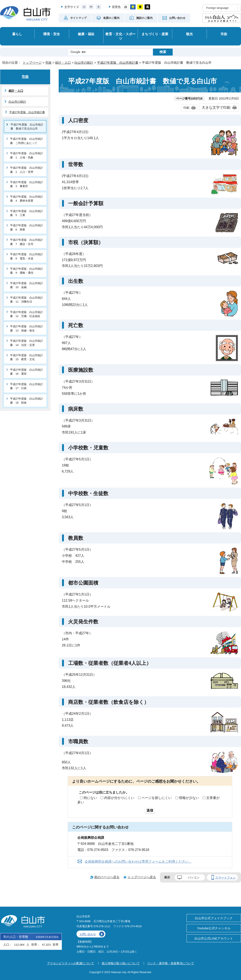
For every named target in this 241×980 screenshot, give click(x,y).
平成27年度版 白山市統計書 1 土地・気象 (27, 155)
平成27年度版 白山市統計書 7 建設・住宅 (27, 242)
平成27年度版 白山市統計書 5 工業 (27, 213)
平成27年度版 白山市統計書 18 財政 (27, 401)
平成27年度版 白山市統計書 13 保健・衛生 (27, 328)
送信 (150, 810)
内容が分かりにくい (119, 798)
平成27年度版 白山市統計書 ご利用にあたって (27, 141)
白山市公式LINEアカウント (214, 938)
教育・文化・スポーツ (120, 36)
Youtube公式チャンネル (214, 928)
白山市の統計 (84, 63)
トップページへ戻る (142, 877)
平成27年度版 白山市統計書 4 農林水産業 (27, 199)
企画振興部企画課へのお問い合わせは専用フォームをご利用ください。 (138, 862)
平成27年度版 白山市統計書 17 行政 (27, 386)
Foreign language (217, 8)
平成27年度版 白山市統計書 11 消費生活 (27, 300)
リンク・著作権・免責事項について (171, 963)
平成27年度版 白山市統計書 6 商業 (27, 227)
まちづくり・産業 (155, 34)
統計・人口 (63, 63)
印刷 (186, 108)
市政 (224, 34)
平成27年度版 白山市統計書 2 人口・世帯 (27, 170)
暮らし (17, 34)
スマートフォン (225, 878)
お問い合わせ (88, 934)
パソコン (194, 878)
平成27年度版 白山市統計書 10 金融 (27, 285)
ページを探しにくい (157, 798)
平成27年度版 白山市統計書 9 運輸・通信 (27, 271)
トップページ (32, 63)
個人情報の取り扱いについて (121, 963)
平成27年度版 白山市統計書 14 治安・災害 (27, 343)
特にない (90, 798)
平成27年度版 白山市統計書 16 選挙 (27, 372)
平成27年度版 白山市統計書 (118, 63)
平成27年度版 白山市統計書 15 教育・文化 (27, 357)
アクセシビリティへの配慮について (71, 963)
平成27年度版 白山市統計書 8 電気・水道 (27, 256)
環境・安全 (52, 34)
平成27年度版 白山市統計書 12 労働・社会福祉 (27, 314)
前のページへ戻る (107, 877)
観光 (189, 34)
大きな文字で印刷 (216, 107)
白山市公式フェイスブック (214, 918)
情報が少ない (189, 798)
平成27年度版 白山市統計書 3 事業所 (27, 184)
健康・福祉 (86, 34)
